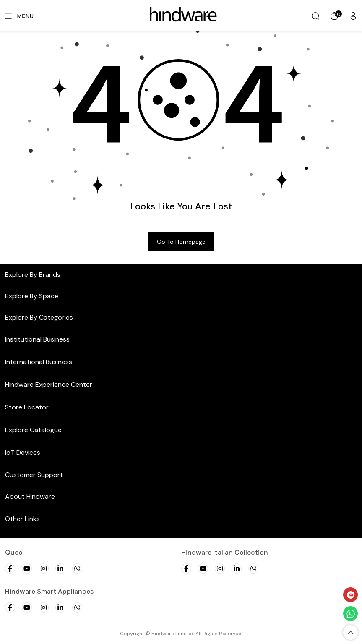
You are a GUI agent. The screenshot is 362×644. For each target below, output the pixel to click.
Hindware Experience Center (49, 385)
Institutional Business (37, 339)
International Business (39, 362)
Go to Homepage (181, 242)
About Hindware (30, 497)
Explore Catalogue (33, 430)
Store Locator (27, 407)
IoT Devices (23, 452)
